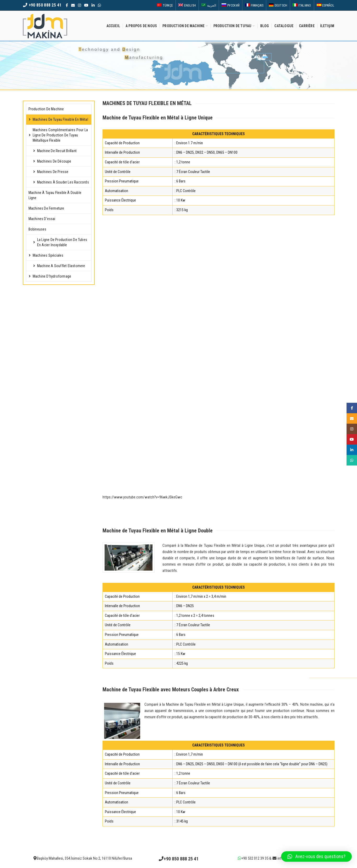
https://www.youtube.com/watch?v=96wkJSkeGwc (142, 497)
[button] (316, 856)
